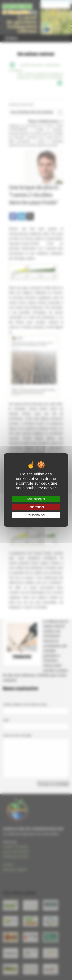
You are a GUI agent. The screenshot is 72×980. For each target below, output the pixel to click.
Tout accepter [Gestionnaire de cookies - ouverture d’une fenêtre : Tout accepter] (36, 499)
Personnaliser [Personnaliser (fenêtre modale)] (36, 515)
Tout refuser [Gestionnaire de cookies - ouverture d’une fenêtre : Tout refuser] (36, 507)
